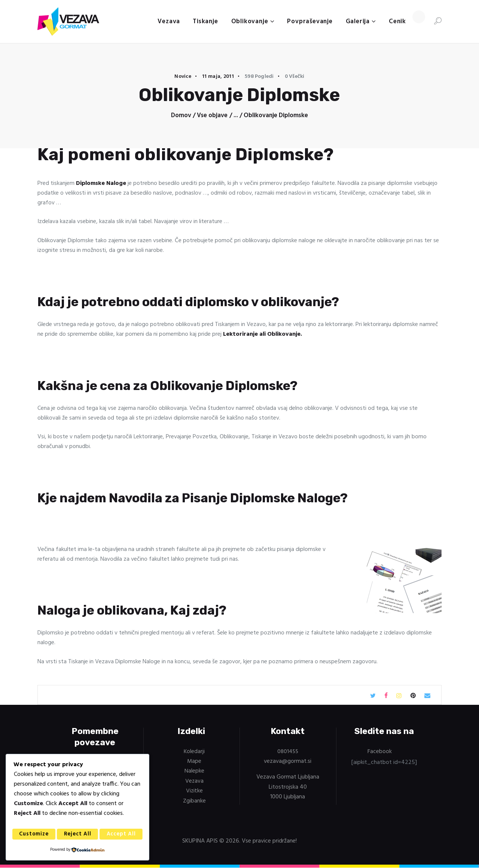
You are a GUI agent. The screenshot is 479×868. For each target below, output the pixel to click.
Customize (34, 834)
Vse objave (212, 115)
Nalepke (194, 771)
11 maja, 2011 (218, 77)
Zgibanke (194, 801)
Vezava (194, 781)
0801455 (288, 752)
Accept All (121, 834)
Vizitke (194, 791)
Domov (181, 116)
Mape (194, 761)
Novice (183, 77)
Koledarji (194, 752)
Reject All (78, 834)
